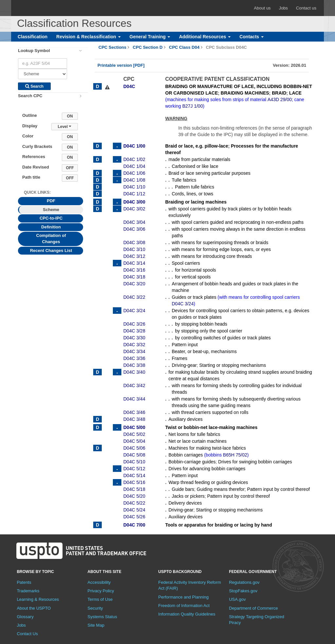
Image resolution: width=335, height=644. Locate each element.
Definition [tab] (51, 227)
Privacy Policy (101, 591)
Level (64, 127)
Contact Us (27, 634)
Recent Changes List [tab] (51, 250)
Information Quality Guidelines (187, 614)
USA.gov (237, 599)
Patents (24, 582)
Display (30, 126)
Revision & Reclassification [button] (88, 37)
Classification (33, 37)
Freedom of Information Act (184, 606)
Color (28, 136)
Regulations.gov (244, 582)
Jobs (283, 8)
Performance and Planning (184, 597)
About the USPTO (34, 608)
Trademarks (28, 591)
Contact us (306, 8)
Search (34, 86)
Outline (30, 115)
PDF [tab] (51, 201)
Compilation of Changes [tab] (51, 239)
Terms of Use (100, 599)
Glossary (25, 617)
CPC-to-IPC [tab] (51, 218)
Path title (31, 177)
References (34, 157)
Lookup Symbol (34, 51)
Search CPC (30, 96)
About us (262, 8)
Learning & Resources (38, 599)
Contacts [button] (252, 37)
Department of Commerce (254, 608)
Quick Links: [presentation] (37, 192)
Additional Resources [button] (205, 37)
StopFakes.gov (243, 591)
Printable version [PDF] (121, 65)
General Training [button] (150, 37)
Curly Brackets (37, 146)
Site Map (96, 625)
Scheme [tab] (51, 210)
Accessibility (99, 582)
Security (95, 608)
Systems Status (102, 617)
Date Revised (36, 167)
